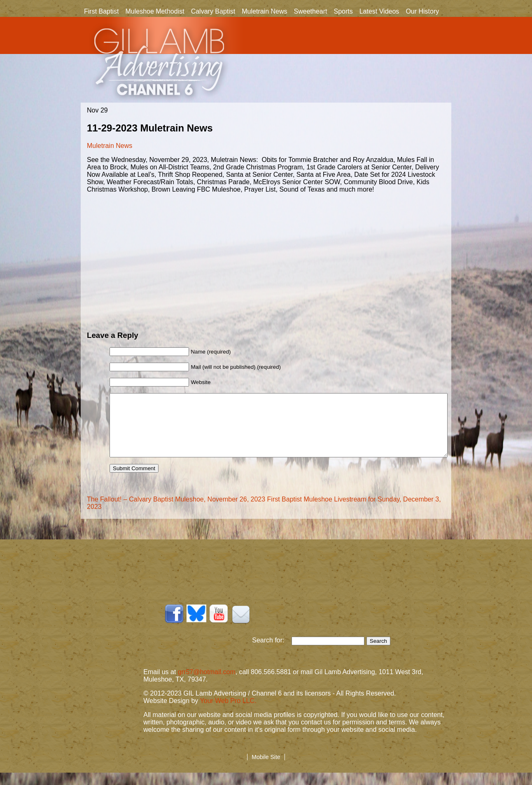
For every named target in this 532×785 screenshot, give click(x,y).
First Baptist (101, 11)
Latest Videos (379, 11)
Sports (343, 11)
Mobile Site (266, 769)
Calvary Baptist (213, 11)
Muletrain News (264, 11)
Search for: (272, 653)
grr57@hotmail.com (207, 684)
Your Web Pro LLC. (228, 713)
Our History (422, 12)
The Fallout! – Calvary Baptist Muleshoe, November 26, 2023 (176, 512)
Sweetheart (311, 11)
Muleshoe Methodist (155, 11)
